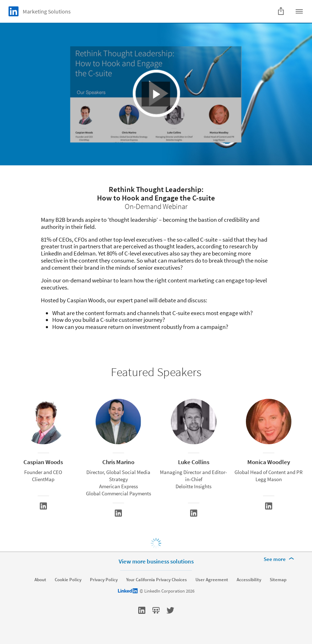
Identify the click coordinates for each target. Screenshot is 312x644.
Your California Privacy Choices (157, 580)
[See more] (280, 559)
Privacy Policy (104, 580)
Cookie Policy (68, 580)
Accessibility (249, 580)
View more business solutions (156, 561)
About (40, 580)
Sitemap (278, 580)
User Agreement (212, 580)
